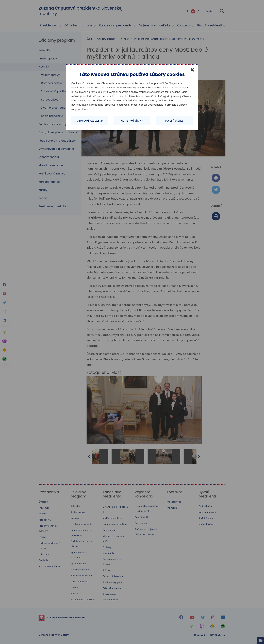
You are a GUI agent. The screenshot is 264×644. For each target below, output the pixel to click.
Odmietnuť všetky (132, 121)
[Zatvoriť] (192, 70)
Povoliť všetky (174, 121)
